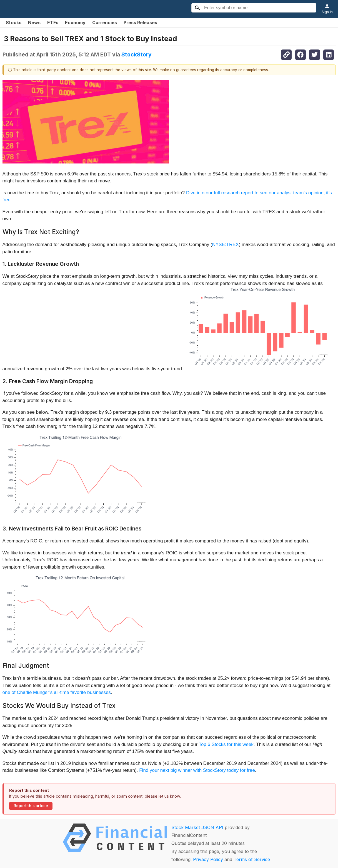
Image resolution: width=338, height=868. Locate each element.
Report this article (31, 806)
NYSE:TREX (226, 245)
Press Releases (140, 23)
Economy (75, 23)
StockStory (137, 54)
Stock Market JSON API (197, 827)
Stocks (14, 23)
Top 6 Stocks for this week (226, 744)
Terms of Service (252, 859)
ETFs (53, 23)
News (34, 23)
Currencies (105, 23)
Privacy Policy (208, 859)
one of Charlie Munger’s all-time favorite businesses (57, 692)
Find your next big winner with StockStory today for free (197, 770)
